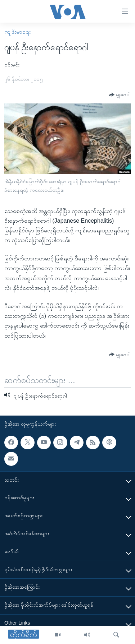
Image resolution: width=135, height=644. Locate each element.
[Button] (120, 95)
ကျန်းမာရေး (17, 32)
